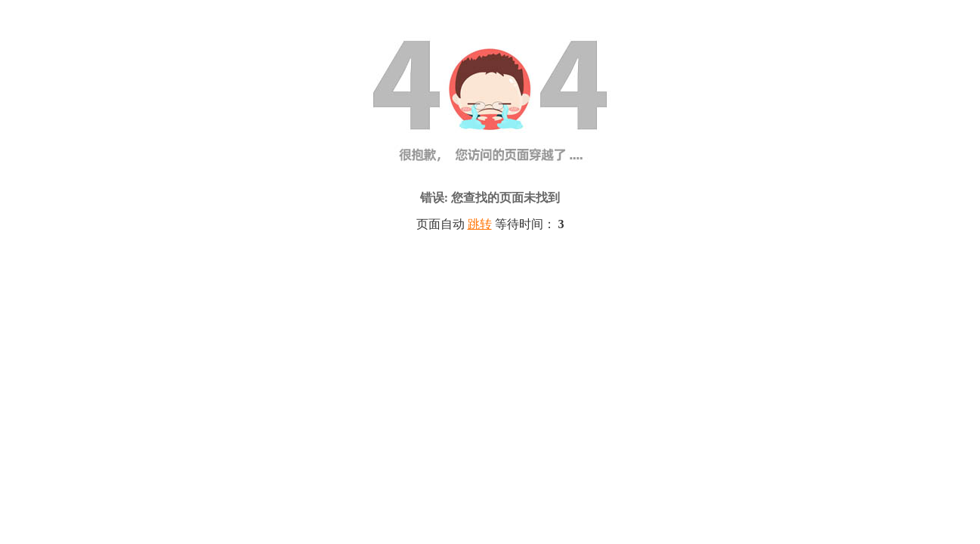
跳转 (480, 224)
